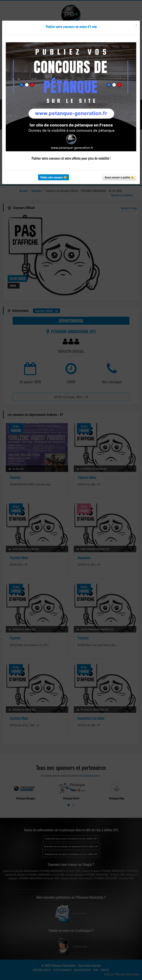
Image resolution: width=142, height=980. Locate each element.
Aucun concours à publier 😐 (119, 177)
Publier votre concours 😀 (54, 177)
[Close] (136, 25)
